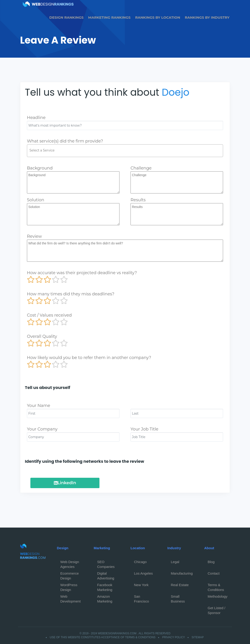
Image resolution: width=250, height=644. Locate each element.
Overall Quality (42, 336)
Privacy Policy (173, 637)
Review (34, 236)
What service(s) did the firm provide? (65, 141)
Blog (211, 562)
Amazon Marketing (105, 598)
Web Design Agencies (70, 563)
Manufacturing (182, 573)
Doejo (176, 92)
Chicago (140, 562)
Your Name (39, 406)
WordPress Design (69, 586)
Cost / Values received (49, 315)
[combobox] (125, 151)
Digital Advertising (106, 575)
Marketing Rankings (109, 17)
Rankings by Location (158, 17)
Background (40, 168)
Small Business (178, 598)
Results (138, 200)
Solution (36, 200)
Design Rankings (66, 17)
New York (141, 585)
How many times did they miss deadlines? (71, 294)
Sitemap (198, 637)
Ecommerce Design (70, 575)
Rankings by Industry (207, 17)
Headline (36, 118)
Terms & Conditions (216, 586)
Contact (214, 573)
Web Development (70, 598)
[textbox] (126, 150)
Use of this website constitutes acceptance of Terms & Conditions (103, 637)
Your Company (42, 429)
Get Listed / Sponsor (217, 609)
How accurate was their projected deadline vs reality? (82, 273)
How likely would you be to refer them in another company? (89, 358)
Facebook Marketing (105, 586)
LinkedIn (65, 483)
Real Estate (180, 585)
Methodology (218, 596)
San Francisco (141, 598)
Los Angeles (143, 573)
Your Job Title (144, 429)
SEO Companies (106, 563)
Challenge (141, 168)
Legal (175, 562)
